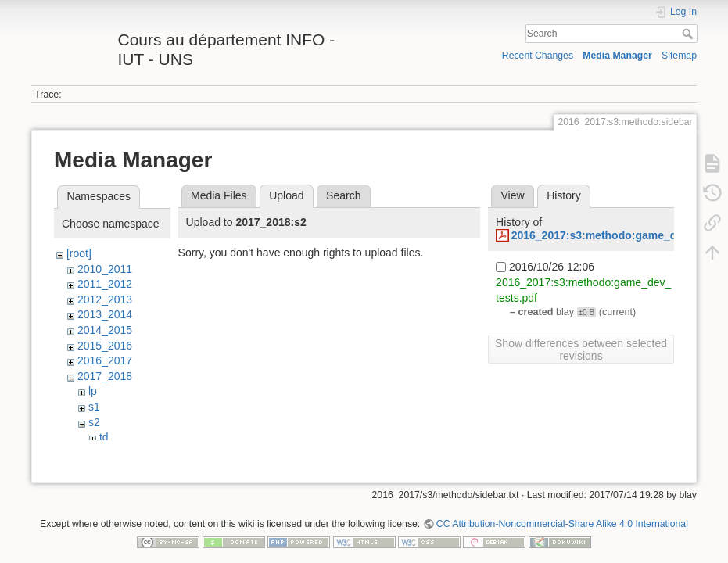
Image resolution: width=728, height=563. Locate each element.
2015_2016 (105, 346)
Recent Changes (538, 56)
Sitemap (679, 56)
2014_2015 (105, 330)
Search (689, 34)
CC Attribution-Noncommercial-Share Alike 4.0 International (562, 511)
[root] (79, 253)
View (512, 195)
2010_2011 (105, 269)
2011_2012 (105, 284)
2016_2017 (105, 360)
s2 (94, 422)
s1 (94, 407)
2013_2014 (105, 314)
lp (93, 391)
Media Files (219, 195)
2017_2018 (105, 376)
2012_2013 (105, 299)
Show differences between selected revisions (581, 350)
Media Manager (617, 56)
